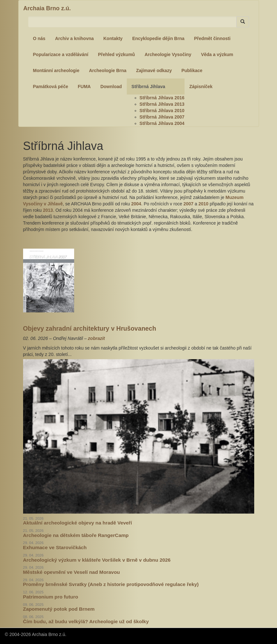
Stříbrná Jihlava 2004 (162, 123)
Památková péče (51, 87)
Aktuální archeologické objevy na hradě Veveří (78, 523)
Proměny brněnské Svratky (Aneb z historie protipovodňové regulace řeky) (111, 584)
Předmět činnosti (212, 38)
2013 (48, 210)
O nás (39, 38)
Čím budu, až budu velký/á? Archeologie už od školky (86, 621)
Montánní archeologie (56, 70)
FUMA (84, 87)
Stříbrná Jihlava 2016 (162, 98)
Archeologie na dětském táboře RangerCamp (76, 535)
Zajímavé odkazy (154, 70)
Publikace (192, 70)
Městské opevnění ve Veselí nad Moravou (72, 572)
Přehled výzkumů (116, 54)
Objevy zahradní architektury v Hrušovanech (90, 328)
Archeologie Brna (108, 70)
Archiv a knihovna (74, 38)
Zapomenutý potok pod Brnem (59, 609)
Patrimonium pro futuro (51, 597)
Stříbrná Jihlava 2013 (162, 104)
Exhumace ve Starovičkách (55, 547)
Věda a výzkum (217, 54)
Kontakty (113, 38)
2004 (136, 204)
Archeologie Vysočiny (168, 54)
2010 (203, 204)
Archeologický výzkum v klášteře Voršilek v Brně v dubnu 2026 (97, 560)
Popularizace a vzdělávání (61, 54)
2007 (188, 204)
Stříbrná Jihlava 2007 (162, 117)
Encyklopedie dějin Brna (158, 38)
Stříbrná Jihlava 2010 (162, 111)
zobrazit (96, 338)
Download (111, 87)
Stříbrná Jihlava (148, 87)
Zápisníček (201, 87)
